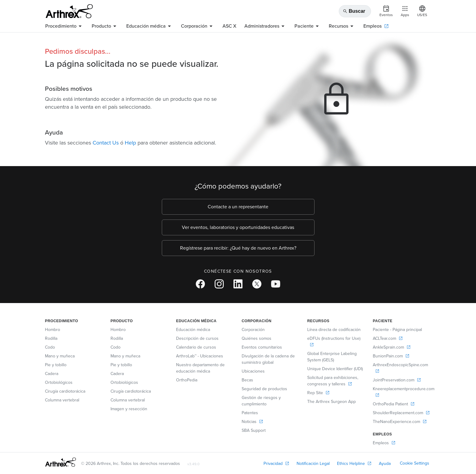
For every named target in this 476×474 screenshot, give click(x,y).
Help (130, 143)
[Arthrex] (69, 11)
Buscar (354, 11)
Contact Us (106, 143)
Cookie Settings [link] (415, 463)
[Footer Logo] (61, 462)
